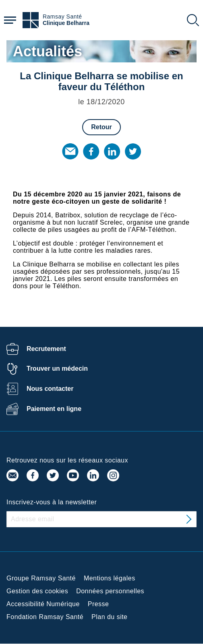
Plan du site (109, 617)
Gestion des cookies (37, 591)
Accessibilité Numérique (43, 604)
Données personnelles (110, 591)
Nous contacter (50, 389)
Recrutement (46, 349)
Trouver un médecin (57, 368)
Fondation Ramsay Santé (45, 617)
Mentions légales (110, 578)
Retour (101, 127)
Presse (98, 604)
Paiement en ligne (54, 409)
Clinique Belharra (66, 23)
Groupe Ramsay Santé (41, 578)
